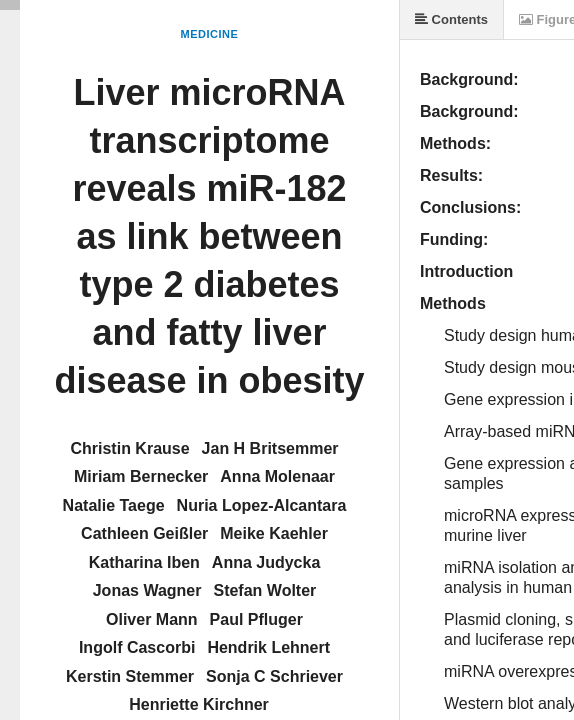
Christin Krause (129, 448)
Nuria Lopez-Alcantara (262, 505)
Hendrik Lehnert (268, 647)
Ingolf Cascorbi (137, 647)
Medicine (210, 34)
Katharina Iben (144, 562)
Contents (451, 19)
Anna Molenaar (277, 476)
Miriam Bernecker (141, 476)
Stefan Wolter (264, 590)
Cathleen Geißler (144, 533)
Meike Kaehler (274, 533)
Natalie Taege (114, 505)
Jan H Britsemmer (270, 448)
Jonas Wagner (147, 590)
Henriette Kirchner (199, 704)
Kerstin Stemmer (130, 676)
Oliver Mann (152, 619)
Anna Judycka (266, 562)
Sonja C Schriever (274, 676)
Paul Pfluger (256, 619)
